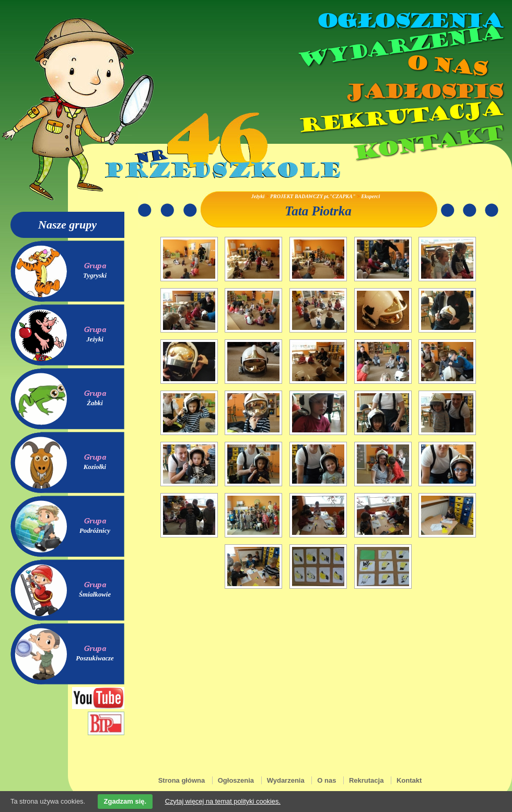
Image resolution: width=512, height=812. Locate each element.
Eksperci (370, 196)
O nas (446, 66)
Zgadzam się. (125, 801)
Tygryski (95, 276)
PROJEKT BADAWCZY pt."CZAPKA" (313, 196)
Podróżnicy (95, 531)
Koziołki (95, 467)
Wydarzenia (399, 47)
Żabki (95, 403)
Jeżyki (95, 339)
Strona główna (182, 780)
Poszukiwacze (95, 658)
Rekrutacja (400, 117)
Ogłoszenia (409, 21)
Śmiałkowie (95, 594)
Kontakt (427, 143)
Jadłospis (423, 92)
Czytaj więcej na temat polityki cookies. (223, 801)
